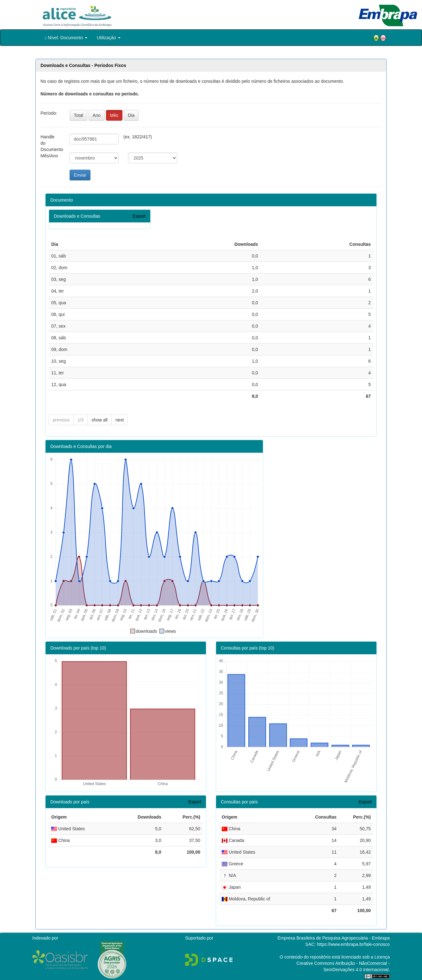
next (120, 420)
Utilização (109, 38)
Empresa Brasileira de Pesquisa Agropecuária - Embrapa (334, 938)
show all (99, 420)
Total (78, 115)
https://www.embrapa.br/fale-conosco (353, 944)
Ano (97, 115)
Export (139, 216)
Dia (131, 115)
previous (61, 420)
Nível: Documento (66, 38)
